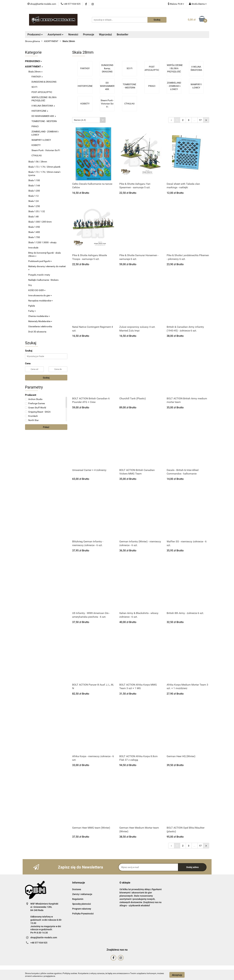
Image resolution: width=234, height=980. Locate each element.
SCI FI (34, 87)
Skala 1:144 (34, 186)
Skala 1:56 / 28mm (38, 162)
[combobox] (89, 120)
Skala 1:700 (34, 237)
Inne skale (33, 248)
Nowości (73, 35)
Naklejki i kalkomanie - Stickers (43, 280)
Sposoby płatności (82, 904)
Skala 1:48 (33, 217)
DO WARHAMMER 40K (44, 116)
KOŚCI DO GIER (37, 290)
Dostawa (77, 889)
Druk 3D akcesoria (37, 332)
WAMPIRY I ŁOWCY (41, 140)
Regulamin (78, 899)
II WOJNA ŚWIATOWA (43, 106)
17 (200, 120)
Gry (30, 285)
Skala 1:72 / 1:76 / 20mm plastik (44, 167)
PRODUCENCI (34, 61)
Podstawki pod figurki (40, 261)
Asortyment (56, 35)
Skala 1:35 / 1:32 (37, 211)
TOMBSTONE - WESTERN (44, 121)
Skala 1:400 (34, 232)
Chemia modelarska (39, 316)
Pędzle (32, 306)
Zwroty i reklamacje (82, 894)
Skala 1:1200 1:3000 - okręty (42, 242)
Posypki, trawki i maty (39, 275)
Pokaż (46, 427)
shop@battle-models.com (44, 937)
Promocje (89, 35)
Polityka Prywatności (83, 914)
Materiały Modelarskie (40, 321)
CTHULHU (37, 155)
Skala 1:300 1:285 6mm (40, 222)
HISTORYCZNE (40, 111)
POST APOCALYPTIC (42, 92)
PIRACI (35, 126)
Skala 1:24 (33, 201)
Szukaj (46, 378)
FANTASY (37, 77)
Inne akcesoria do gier (40, 295)
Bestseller (123, 35)
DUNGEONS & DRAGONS (44, 82)
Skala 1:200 (34, 191)
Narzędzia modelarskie (41, 301)
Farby (32, 311)
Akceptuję (177, 975)
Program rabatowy (82, 909)
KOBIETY (36, 145)
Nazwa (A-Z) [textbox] (80, 120)
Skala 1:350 (34, 227)
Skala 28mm (35, 72)
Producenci (35, 35)
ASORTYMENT (34, 67)
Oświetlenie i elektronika (40, 326)
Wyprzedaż (105, 35)
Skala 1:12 (33, 196)
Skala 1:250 (34, 206)
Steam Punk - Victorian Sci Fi (46, 150)
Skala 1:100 (34, 180)
